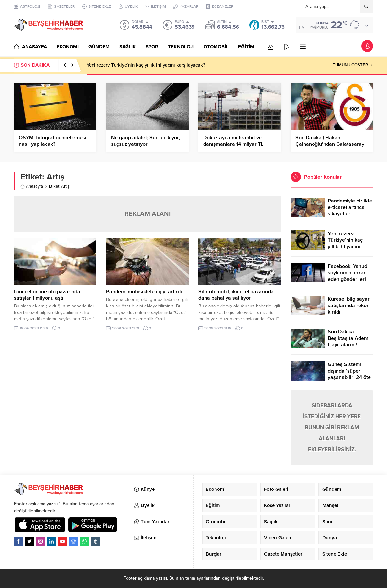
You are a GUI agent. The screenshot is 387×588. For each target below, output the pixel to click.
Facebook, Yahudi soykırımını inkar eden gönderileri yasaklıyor (348, 276)
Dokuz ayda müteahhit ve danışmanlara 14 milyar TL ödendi (233, 144)
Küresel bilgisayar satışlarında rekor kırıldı (349, 306)
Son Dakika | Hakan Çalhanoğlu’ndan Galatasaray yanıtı (330, 144)
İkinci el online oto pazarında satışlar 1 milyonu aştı (47, 295)
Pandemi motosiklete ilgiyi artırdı (144, 292)
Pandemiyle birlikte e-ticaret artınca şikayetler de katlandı (350, 211)
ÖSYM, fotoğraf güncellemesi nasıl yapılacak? (53, 141)
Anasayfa (32, 186)
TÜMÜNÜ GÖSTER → (353, 65)
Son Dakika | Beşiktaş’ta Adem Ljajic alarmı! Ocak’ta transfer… (348, 341)
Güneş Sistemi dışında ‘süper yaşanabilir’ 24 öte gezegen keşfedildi (350, 374)
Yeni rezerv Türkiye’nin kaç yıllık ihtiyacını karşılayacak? (146, 65)
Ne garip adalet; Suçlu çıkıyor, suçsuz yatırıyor (145, 141)
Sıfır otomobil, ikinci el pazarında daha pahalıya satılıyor (236, 295)
